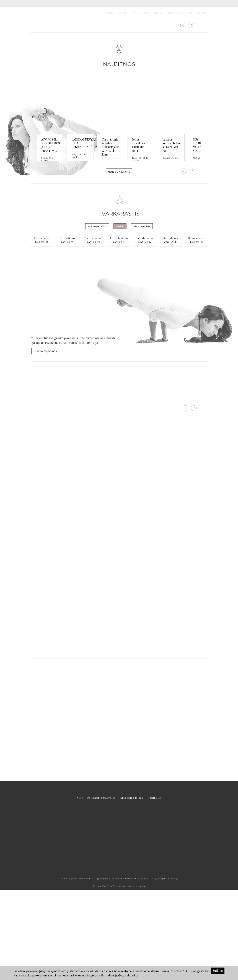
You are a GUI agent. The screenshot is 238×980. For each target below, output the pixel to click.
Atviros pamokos (97, 316)
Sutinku (218, 970)
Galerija (202, 13)
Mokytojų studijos (179, 13)
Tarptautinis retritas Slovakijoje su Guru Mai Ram (174, 231)
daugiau (50, 72)
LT (199, 3)
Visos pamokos (142, 316)
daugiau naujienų (119, 261)
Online (120, 316)
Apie (110, 13)
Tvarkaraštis (153, 13)
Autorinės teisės (132, 887)
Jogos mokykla (129, 13)
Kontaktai (154, 887)
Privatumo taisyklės (102, 887)
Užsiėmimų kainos (45, 441)
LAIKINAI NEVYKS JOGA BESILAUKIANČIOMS (113, 231)
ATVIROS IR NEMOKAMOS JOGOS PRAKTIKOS (59, 231)
